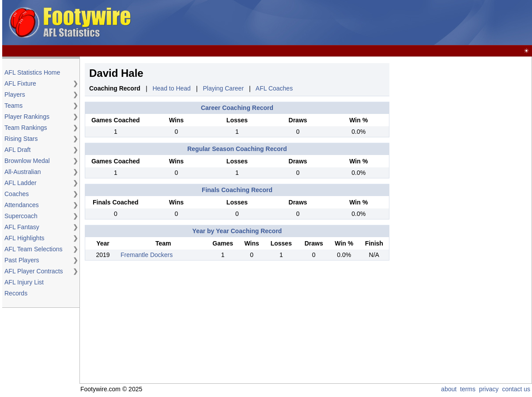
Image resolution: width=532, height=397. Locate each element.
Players (15, 95)
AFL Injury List (24, 282)
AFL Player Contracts (34, 271)
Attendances (22, 205)
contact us (516, 389)
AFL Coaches (274, 88)
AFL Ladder (21, 183)
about (449, 389)
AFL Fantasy (22, 227)
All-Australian (23, 172)
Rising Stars (21, 139)
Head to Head (171, 88)
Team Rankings (26, 128)
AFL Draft (17, 150)
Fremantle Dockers (147, 255)
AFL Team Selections (34, 249)
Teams (13, 106)
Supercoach (21, 216)
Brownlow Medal (27, 161)
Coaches (17, 194)
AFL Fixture (20, 83)
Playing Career (223, 88)
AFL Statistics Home (32, 72)
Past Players (22, 260)
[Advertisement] (460, 196)
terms (468, 389)
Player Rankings (27, 117)
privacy (489, 389)
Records (16, 293)
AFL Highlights (25, 238)
